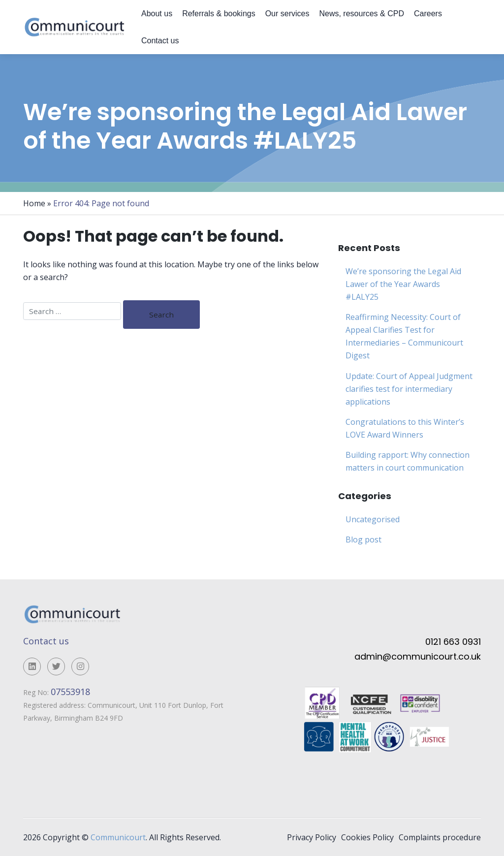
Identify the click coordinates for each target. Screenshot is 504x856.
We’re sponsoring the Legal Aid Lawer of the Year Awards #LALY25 (403, 284)
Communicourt (118, 837)
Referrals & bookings (219, 14)
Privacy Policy (312, 837)
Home (34, 203)
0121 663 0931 (453, 642)
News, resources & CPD (362, 14)
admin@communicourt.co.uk (418, 656)
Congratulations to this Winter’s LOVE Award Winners (405, 428)
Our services (287, 14)
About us (157, 14)
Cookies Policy (367, 837)
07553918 (72, 692)
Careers (428, 14)
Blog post (363, 539)
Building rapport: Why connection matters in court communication (408, 461)
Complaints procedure (440, 837)
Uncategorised (373, 519)
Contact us (160, 41)
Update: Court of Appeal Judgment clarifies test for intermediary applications (409, 389)
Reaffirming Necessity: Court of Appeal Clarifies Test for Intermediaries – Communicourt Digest (404, 336)
